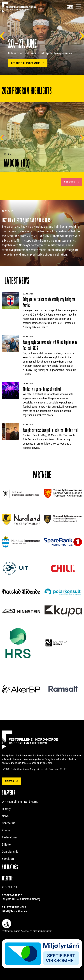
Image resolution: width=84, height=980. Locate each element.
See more (69, 182)
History (6, 809)
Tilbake (2, 36)
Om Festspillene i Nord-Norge (20, 802)
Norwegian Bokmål (71, 7)
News (5, 816)
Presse (6, 830)
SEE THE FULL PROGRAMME (26, 63)
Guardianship (10, 852)
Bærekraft (8, 859)
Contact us (9, 823)
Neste (82, 36)
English (68, 7)
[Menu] (78, 7)
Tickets (9, 781)
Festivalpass (10, 837)
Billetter (7, 844)
